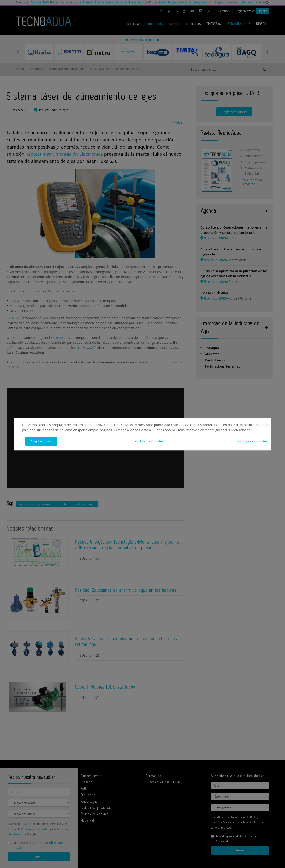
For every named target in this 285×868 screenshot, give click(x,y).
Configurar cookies (253, 441)
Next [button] (267, 52)
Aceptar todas (41, 441)
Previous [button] (18, 52)
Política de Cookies (149, 441)
